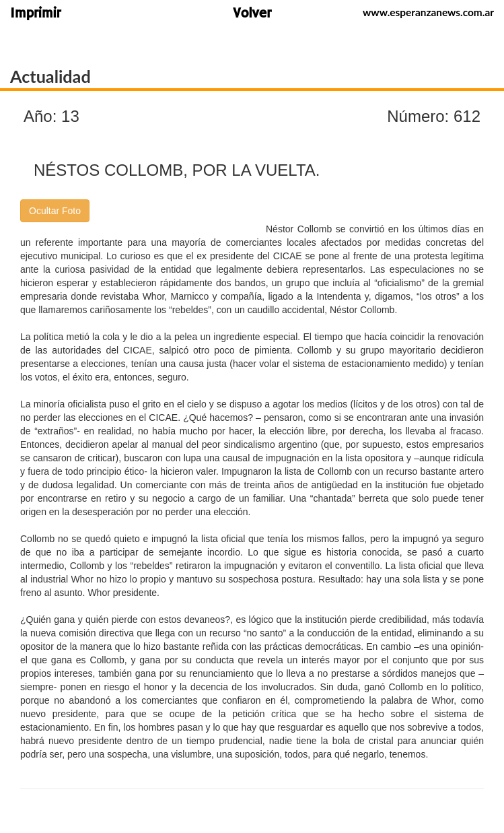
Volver (252, 14)
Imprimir (35, 14)
